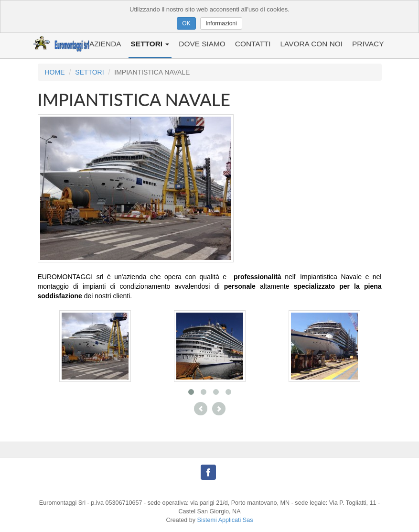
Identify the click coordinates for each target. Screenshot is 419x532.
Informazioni (221, 23)
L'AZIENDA (102, 44)
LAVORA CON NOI (311, 44)
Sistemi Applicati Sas (225, 520)
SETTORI (150, 44)
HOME (55, 72)
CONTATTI (253, 44)
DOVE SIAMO (202, 44)
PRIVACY (368, 44)
